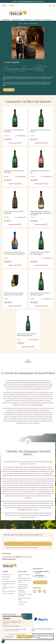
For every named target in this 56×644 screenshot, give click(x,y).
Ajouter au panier (15, 143)
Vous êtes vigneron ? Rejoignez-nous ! (23, 587)
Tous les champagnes (8, 594)
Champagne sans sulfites (9, 581)
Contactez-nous (22, 602)
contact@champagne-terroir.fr (42, 572)
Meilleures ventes (7, 575)
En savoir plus (9, 90)
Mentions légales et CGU (24, 578)
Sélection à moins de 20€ (9, 591)
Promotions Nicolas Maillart (25, 1)
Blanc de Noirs (6, 579)
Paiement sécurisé (23, 584)
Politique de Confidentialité (22, 591)
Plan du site (21, 604)
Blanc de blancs (6, 577)
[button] (40, 582)
